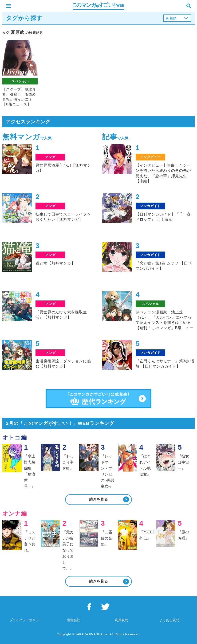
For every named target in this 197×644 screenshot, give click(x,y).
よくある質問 (169, 620)
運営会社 (74, 620)
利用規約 (122, 620)
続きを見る (98, 499)
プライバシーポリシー (26, 620)
